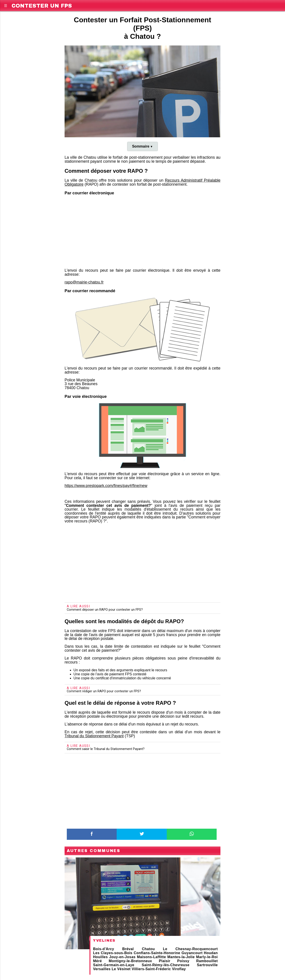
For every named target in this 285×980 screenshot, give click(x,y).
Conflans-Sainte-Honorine (157, 953)
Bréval (128, 949)
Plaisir (165, 961)
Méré (97, 961)
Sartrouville (207, 965)
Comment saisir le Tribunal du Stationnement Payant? (106, 749)
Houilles (100, 957)
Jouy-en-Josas (122, 957)
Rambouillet (207, 961)
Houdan (211, 953)
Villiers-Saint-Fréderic (151, 969)
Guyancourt (192, 953)
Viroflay (179, 969)
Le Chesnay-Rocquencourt (190, 949)
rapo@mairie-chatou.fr (84, 282)
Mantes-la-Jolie (181, 957)
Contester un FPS (42, 5)
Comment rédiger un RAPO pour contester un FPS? (104, 691)
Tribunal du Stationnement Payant (94, 736)
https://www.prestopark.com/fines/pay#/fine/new (106, 486)
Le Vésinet (121, 969)
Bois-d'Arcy (104, 949)
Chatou (148, 949)
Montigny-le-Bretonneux (130, 961)
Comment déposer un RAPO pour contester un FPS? (105, 610)
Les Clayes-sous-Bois (113, 953)
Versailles (102, 969)
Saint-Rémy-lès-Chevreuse (166, 965)
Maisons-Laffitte (151, 957)
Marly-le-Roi (207, 957)
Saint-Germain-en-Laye (114, 965)
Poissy (183, 961)
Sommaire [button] (141, 146)
